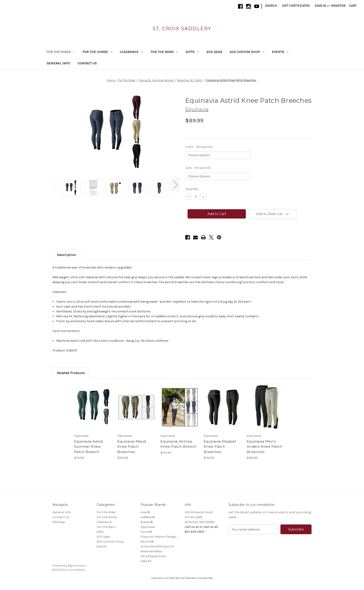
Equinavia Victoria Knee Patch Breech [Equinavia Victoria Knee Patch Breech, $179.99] (178, 444)
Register (338, 6)
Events (280, 52)
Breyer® (146, 522)
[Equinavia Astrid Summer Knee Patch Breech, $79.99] (93, 407)
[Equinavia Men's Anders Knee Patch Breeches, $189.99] (266, 407)
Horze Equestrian (153, 556)
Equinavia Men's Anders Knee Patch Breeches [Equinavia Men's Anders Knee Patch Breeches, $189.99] (264, 447)
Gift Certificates (296, 6)
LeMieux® (148, 517)
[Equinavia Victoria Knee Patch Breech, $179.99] (180, 407)
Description (66, 255)
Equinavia (148, 527)
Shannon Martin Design (158, 537)
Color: (199, 147)
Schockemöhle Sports (157, 546)
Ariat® (145, 512)
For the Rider (61, 52)
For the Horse (97, 52)
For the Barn (164, 52)
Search (271, 6)
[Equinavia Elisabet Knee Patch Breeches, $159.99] (223, 407)
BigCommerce (77, 566)
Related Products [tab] (71, 373)
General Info (58, 63)
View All (146, 561)
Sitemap (59, 522)
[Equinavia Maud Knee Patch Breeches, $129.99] (136, 407)
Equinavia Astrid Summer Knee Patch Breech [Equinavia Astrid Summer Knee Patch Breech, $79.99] (88, 447)
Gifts (192, 52)
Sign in (320, 6)
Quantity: (192, 189)
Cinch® (146, 532)
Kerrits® (147, 542)
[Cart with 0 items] (353, 6)
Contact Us (87, 63)
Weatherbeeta (151, 551)
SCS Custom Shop (247, 52)
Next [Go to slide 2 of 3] (175, 184)
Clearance (131, 52)
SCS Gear (214, 52)
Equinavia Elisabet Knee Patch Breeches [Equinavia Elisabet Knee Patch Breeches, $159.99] (220, 447)
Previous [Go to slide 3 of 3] (56, 184)
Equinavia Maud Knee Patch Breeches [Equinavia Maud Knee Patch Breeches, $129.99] (132, 447)
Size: (198, 168)
